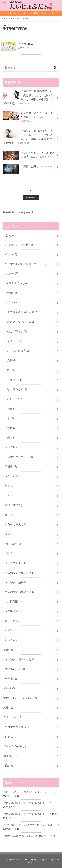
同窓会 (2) (11, 466)
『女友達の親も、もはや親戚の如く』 (25, 803)
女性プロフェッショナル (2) (20, 698)
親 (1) (8, 534)
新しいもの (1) (16, 399)
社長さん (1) (12, 640)
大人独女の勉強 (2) (16, 582)
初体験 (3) (10, 688)
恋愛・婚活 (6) (12, 717)
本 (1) (8, 495)
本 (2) (8, 630)
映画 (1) (12, 408)
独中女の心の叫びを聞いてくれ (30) (26, 264)
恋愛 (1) (10, 486)
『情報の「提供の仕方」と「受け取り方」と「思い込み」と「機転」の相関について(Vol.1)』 (29, 137)
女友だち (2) (14, 380)
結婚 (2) (10, 737)
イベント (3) (14, 341)
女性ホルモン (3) (15, 669)
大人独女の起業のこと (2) (20, 592)
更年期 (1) (11, 679)
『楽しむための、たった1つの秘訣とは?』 (29, 155)
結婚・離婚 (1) (14, 505)
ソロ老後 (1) (12, 447)
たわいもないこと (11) (21, 322)
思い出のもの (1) (17, 389)
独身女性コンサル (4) (18, 727)
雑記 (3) (8, 766)
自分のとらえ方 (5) (16, 524)
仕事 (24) (9, 553)
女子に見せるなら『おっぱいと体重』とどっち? (29, 117)
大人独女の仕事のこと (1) (20, 573)
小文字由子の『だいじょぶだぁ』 (32, 860)
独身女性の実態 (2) (15, 746)
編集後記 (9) (11, 756)
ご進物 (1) (11, 293)
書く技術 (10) (13, 621)
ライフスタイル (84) (16, 283)
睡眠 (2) (12, 428)
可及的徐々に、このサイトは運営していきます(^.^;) (32, 13)
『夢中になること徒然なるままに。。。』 (28, 792)
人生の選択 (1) (12, 544)
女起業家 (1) (14, 601)
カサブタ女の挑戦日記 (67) (21, 312)
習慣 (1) (10, 515)
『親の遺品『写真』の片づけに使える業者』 (29, 825)
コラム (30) (10, 254)
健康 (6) (8, 650)
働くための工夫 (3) (16, 563)
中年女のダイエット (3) (19, 457)
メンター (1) (11, 273)
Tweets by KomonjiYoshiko (19, 212)
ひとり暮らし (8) (17, 331)
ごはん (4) (10, 235)
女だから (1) (12, 476)
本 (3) (10, 418)
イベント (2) (12, 302)
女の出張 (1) (12, 611)
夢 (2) (10, 370)
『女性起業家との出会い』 (19, 836)
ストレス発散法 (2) (18, 351)
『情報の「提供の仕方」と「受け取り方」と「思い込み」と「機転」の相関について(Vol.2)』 (29, 97)
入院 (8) (12, 360)
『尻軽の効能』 (28, 168)
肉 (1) (10, 437)
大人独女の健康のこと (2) (20, 659)
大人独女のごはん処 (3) (19, 245)
